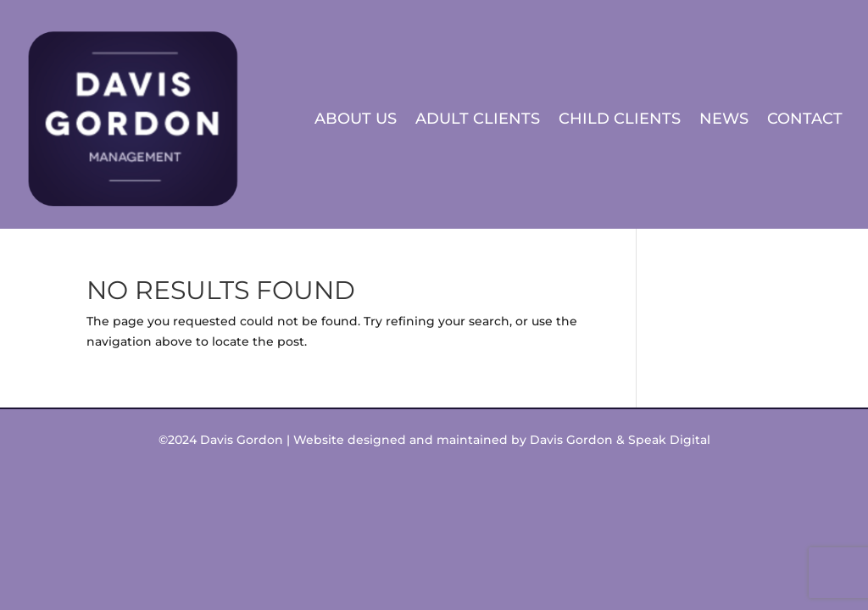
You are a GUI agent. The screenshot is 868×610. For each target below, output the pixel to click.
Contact (805, 119)
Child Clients (620, 119)
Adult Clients (478, 119)
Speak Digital (669, 440)
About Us (356, 119)
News (724, 119)
